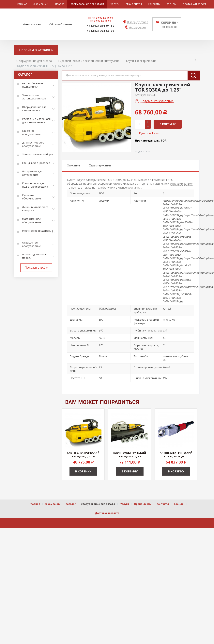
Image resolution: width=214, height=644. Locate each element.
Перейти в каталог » (36, 50)
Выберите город (138, 22)
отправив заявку (181, 184)
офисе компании (130, 187)
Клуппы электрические (141, 61)
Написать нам (32, 24)
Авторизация (138, 27)
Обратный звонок (61, 24)
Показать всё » (36, 267)
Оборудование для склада (34, 61)
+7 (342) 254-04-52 (100, 25)
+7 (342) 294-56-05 (100, 31)
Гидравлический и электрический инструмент (89, 61)
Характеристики (100, 165)
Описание (73, 165)
